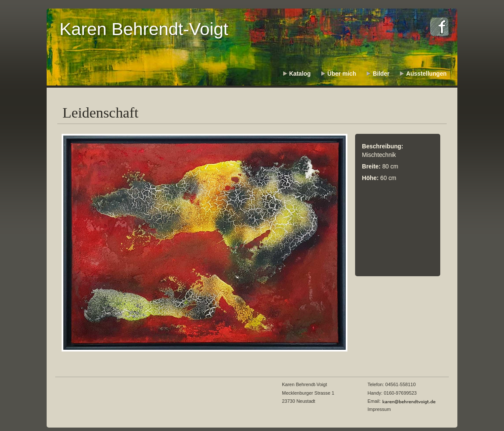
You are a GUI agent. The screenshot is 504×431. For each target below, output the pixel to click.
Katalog (300, 74)
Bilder (381, 74)
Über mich (342, 74)
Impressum (379, 409)
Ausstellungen (426, 74)
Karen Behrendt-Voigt (144, 29)
